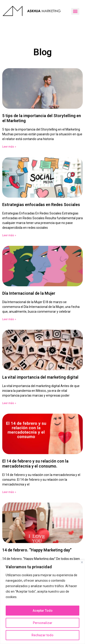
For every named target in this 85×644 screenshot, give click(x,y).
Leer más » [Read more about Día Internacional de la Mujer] (9, 319)
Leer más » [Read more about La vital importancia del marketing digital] (9, 403)
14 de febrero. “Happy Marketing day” (37, 550)
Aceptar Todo (43, 611)
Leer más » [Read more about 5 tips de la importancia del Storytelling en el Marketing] (9, 147)
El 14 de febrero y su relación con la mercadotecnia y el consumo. (35, 464)
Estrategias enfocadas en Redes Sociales (41, 205)
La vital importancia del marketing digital (40, 377)
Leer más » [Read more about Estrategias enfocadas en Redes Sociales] (9, 235)
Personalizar (43, 623)
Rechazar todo (42, 635)
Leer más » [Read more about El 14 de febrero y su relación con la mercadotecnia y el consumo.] (9, 492)
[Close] (82, 562)
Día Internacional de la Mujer (29, 293)
